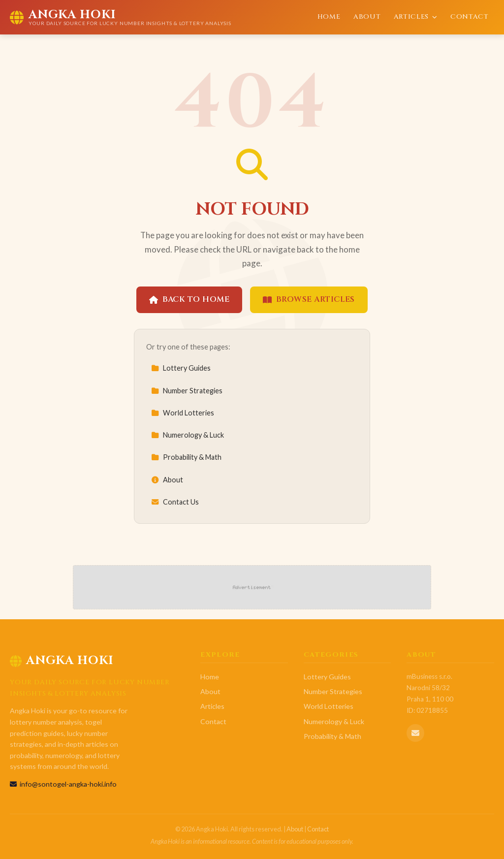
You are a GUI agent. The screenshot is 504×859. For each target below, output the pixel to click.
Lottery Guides (181, 368)
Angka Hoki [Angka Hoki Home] (62, 661)
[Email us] (415, 733)
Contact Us (175, 502)
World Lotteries (183, 413)
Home (329, 17)
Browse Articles (309, 299)
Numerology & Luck (188, 435)
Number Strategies (187, 391)
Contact (470, 17)
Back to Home (189, 299)
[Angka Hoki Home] (121, 17)
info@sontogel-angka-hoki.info (63, 784)
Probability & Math (186, 457)
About (367, 17)
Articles (416, 17)
